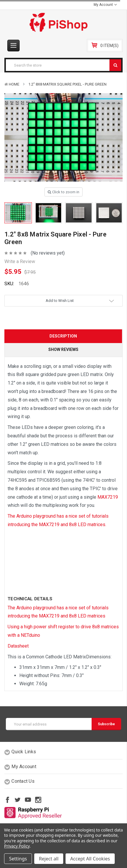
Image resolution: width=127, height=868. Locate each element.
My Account (105, 5)
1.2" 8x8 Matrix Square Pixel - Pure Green (67, 84)
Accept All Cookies (90, 859)
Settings (18, 859)
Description (63, 336)
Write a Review (20, 261)
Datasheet (18, 646)
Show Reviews (63, 349)
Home (14, 84)
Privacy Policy (17, 846)
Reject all (49, 859)
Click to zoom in (63, 192)
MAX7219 (108, 497)
